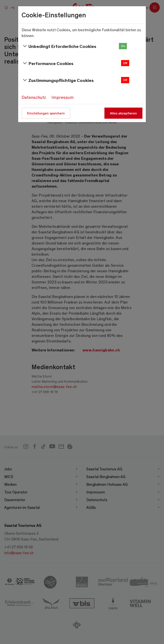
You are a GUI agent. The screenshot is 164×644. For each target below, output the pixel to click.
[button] (124, 46)
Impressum (63, 97)
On (123, 46)
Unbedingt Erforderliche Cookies (59, 46)
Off (125, 63)
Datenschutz (34, 97)
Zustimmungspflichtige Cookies (58, 80)
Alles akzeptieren (123, 113)
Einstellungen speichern (46, 113)
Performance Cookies (48, 63)
